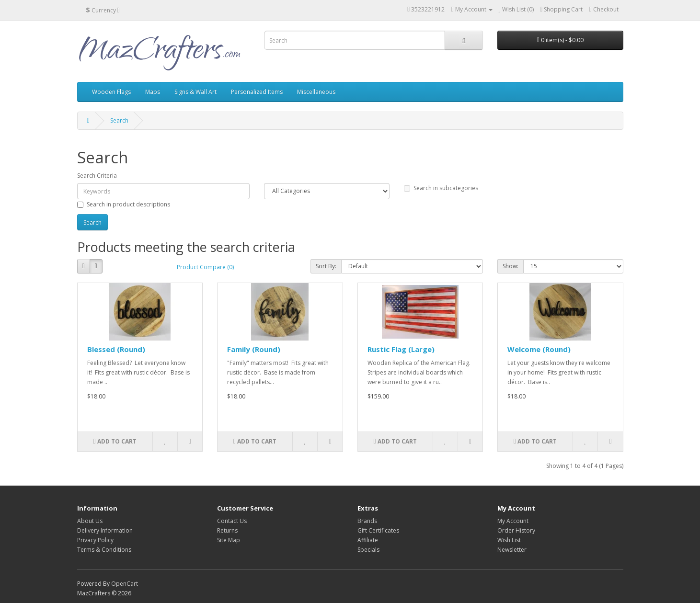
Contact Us (232, 521)
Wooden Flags (111, 92)
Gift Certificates (378, 530)
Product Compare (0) (205, 267)
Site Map (229, 540)
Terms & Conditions (104, 550)
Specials (368, 550)
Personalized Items (257, 92)
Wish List (509, 540)
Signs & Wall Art (195, 92)
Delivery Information (105, 530)
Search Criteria (97, 176)
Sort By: (326, 266)
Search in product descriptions (124, 204)
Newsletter (512, 550)
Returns (227, 530)
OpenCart (125, 584)
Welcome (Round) (539, 349)
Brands (367, 521)
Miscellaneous (316, 92)
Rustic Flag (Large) (401, 349)
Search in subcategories (441, 188)
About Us (90, 521)
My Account (513, 521)
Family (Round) (254, 349)
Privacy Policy (95, 540)
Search (119, 120)
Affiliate (368, 540)
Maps (153, 92)
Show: (511, 266)
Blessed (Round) (116, 349)
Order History (516, 530)
